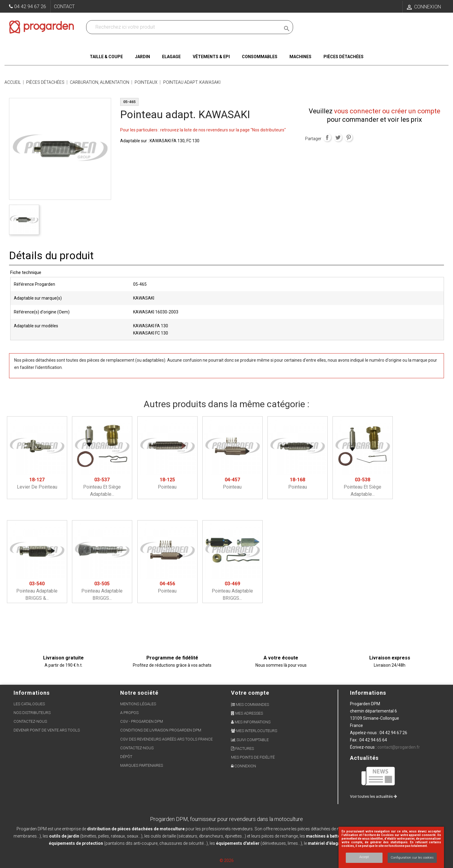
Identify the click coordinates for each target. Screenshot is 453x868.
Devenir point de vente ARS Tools (47, 730)
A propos (129, 713)
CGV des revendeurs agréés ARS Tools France (166, 739)
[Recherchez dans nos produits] (185, 27)
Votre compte (250, 693)
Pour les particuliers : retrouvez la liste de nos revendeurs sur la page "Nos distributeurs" (203, 130)
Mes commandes (250, 704)
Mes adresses (247, 713)
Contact (64, 6)
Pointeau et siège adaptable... (102, 487)
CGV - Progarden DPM (142, 721)
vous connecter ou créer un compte (387, 111)
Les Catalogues (29, 704)
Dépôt (126, 757)
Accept (364, 857)
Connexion (244, 766)
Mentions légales (138, 704)
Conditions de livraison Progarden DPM (161, 730)
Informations (368, 693)
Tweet (338, 137)
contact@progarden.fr (399, 747)
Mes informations (251, 722)
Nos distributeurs (32, 713)
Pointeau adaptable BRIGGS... (102, 591)
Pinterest (348, 137)
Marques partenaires (142, 765)
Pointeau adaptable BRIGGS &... (37, 591)
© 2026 (227, 860)
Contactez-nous (30, 721)
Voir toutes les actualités (373, 796)
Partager (327, 137)
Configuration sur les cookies (412, 858)
